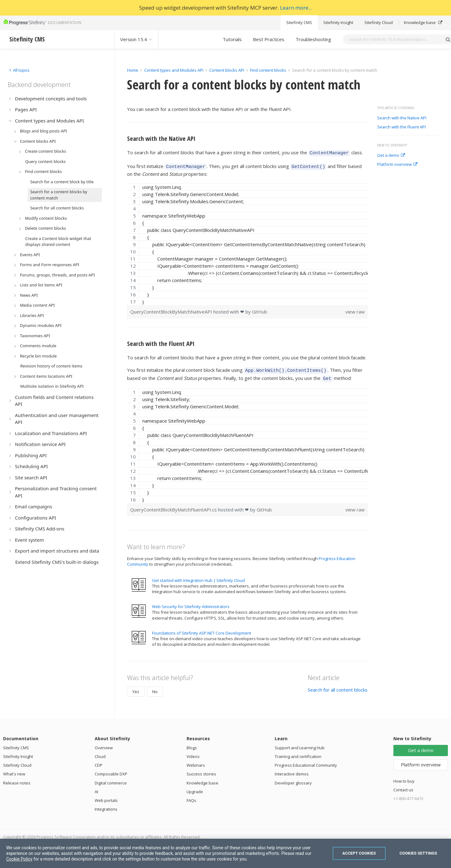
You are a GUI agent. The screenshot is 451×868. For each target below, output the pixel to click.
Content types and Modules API (174, 70)
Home (133, 70)
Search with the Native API (402, 118)
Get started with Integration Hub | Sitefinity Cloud (198, 577)
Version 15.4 (136, 39)
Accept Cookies (359, 853)
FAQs (191, 797)
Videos (193, 753)
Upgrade (195, 788)
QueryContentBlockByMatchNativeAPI (172, 310)
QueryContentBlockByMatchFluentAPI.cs (174, 506)
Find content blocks (268, 70)
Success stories (201, 770)
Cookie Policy (19, 859)
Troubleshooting (313, 39)
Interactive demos (292, 770)
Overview (104, 744)
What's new (14, 770)
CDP (99, 761)
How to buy (404, 777)
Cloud (100, 753)
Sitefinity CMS (299, 22)
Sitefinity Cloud (379, 22)
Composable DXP (111, 770)
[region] (247, 242)
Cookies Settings (418, 853)
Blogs (192, 744)
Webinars (196, 761)
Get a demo (391, 156)
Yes (136, 688)
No (155, 688)
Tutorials (232, 39)
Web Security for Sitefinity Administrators (191, 603)
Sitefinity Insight (338, 22)
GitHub (260, 310)
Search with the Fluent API (401, 127)
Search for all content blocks (338, 686)
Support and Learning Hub (300, 744)
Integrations (106, 805)
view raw (355, 310)
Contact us (403, 786)
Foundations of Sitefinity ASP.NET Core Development (202, 629)
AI (96, 788)
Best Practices (269, 39)
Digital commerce (111, 779)
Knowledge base (423, 22)
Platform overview (397, 165)
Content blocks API (227, 70)
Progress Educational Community (306, 761)
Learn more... (296, 8)
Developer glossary (293, 779)
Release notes (17, 779)
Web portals (106, 797)
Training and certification (298, 753)
